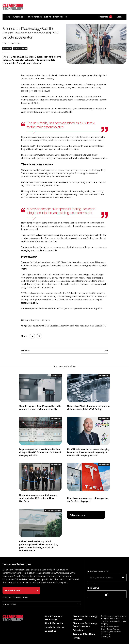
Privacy (77, 638)
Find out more (9, 604)
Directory (58, 17)
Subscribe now (77, 515)
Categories (18, 17)
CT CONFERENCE (35, 17)
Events (47, 17)
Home (7, 17)
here (48, 320)
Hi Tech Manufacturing (20, 48)
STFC (84, 84)
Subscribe (105, 17)
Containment (56, 375)
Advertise (78, 630)
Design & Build (7, 48)
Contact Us (50, 631)
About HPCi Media (54, 623)
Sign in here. (24, 597)
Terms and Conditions (84, 634)
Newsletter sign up (55, 627)
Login (119, 17)
